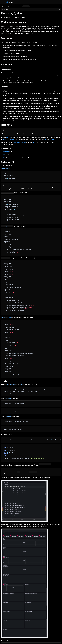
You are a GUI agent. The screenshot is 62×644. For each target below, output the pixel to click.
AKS (6, 139)
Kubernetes (6, 152)
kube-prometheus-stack (20, 143)
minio (18, 187)
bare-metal (12, 139)
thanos (35, 143)
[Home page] (2, 6)
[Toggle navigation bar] (4, 2)
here (12, 258)
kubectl (5, 155)
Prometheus (52, 139)
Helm (46, 139)
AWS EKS (8, 138)
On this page (5, 9)
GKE (4, 139)
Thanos (43, 30)
